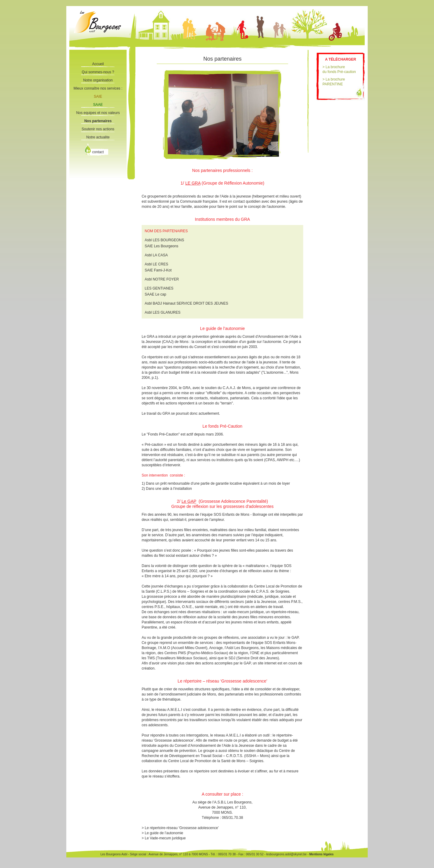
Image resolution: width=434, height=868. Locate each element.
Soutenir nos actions (98, 129)
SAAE (98, 105)
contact (98, 152)
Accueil (98, 64)
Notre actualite (98, 137)
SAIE (98, 97)
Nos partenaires (98, 121)
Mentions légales (321, 854)
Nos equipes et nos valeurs (98, 113)
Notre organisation (98, 80)
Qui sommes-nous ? (98, 72)
